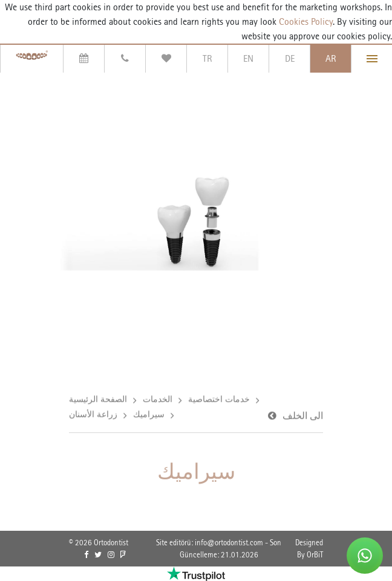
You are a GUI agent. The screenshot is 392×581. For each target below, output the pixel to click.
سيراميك (149, 415)
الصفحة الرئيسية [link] (98, 399)
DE (290, 58)
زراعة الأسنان (93, 415)
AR (331, 58)
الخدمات (158, 399)
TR (207, 58)
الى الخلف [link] (303, 416)
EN (248, 58)
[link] (86, 555)
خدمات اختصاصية (219, 399)
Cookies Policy (305, 21)
